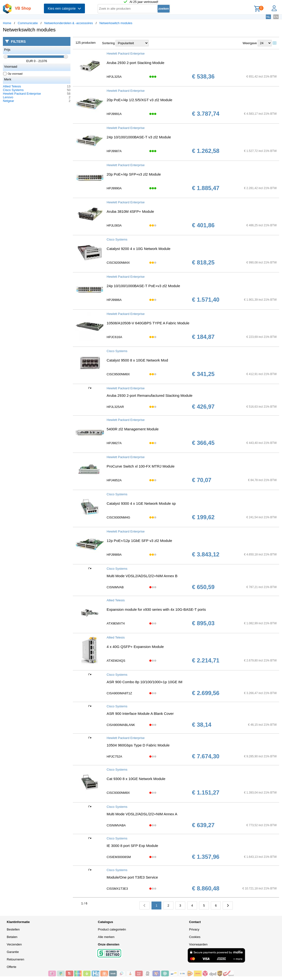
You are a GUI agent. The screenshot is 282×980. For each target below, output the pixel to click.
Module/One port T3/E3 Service (132, 877)
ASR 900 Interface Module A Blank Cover (140, 714)
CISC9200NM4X (118, 263)
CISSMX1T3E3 (117, 889)
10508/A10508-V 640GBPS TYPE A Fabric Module (148, 323)
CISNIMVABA (116, 825)
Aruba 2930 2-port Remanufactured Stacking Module (150, 395)
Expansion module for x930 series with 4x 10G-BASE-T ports (156, 609)
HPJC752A (114, 756)
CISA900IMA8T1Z (119, 693)
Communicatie (28, 23)
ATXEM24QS (116, 661)
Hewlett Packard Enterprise (22, 94)
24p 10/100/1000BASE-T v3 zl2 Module (139, 137)
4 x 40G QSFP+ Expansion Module (135, 647)
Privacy (194, 929)
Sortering (108, 43)
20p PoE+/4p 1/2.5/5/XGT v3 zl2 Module (139, 100)
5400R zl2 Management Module (133, 429)
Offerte (12, 967)
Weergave (250, 43)
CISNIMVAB (115, 587)
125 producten (86, 43)
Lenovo (8, 97)
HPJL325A (114, 77)
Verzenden (14, 944)
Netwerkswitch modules (116, 23)
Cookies (195, 937)
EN (276, 17)
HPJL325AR (115, 407)
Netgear (8, 101)
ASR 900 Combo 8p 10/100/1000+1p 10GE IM (144, 682)
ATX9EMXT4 (116, 623)
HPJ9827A (114, 443)
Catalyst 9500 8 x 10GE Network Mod (137, 360)
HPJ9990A (114, 188)
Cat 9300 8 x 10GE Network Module (136, 779)
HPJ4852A (114, 480)
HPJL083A (114, 225)
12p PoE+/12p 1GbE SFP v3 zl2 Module (139, 541)
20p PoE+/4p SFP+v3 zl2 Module (134, 174)
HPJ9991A (114, 114)
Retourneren (15, 959)
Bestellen (13, 929)
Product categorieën (112, 929)
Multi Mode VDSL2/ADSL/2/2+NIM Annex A (142, 814)
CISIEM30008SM (119, 857)
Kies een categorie (64, 8)
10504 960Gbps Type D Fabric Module (138, 745)
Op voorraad (13, 74)
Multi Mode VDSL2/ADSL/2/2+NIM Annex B (142, 576)
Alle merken (106, 937)
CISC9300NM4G (118, 517)
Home (7, 23)
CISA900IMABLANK (121, 725)
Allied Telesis (12, 86)
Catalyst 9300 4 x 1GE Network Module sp (141, 503)
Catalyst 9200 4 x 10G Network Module (139, 249)
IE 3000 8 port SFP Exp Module (132, 846)
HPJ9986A (114, 300)
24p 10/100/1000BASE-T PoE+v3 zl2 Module (143, 286)
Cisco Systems (13, 90)
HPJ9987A (114, 151)
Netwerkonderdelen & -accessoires (69, 23)
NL (268, 17)
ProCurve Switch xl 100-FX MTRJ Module (141, 466)
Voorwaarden (198, 944)
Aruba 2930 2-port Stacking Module (135, 63)
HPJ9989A (114, 555)
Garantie (13, 952)
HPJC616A (114, 337)
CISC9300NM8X (118, 793)
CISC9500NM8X (118, 374)
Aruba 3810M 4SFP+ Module (130, 211)
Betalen (12, 937)
